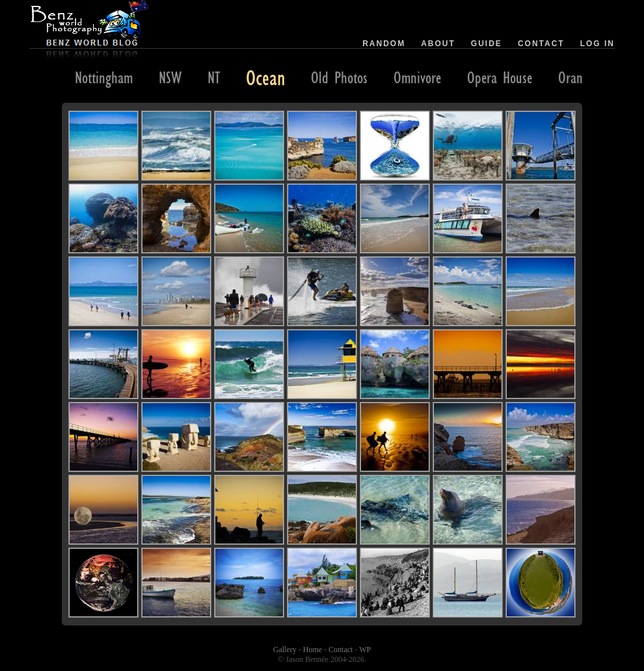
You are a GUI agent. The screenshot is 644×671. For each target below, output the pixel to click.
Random (384, 44)
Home (313, 650)
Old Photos (339, 77)
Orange (576, 77)
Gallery (285, 650)
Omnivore (417, 77)
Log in (597, 44)
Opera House (500, 77)
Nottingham (104, 77)
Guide (487, 44)
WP (365, 650)
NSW (170, 77)
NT (214, 77)
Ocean (265, 77)
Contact (541, 44)
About (438, 44)
